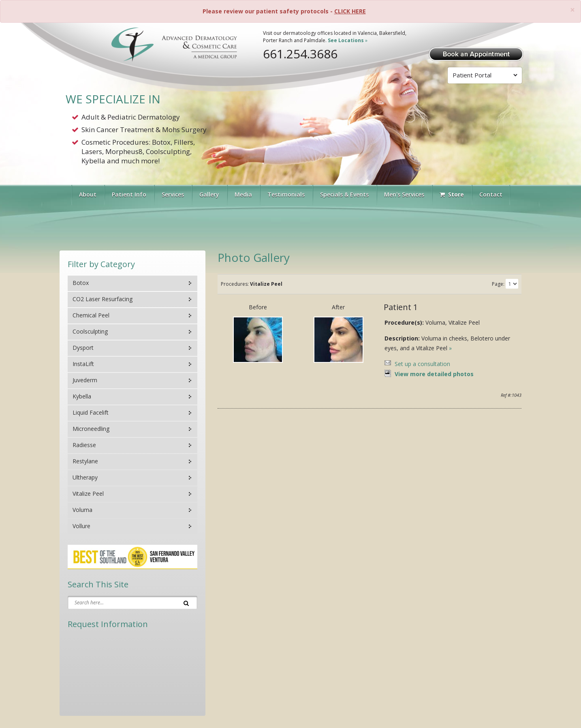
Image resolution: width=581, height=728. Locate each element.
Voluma (82, 510)
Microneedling (91, 429)
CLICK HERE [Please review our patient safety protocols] (350, 11)
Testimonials (286, 194)
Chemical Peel (91, 315)
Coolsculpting (90, 331)
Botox (81, 283)
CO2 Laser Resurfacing (103, 299)
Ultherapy (85, 477)
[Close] (572, 10)
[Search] (186, 602)
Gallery (209, 194)
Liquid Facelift (91, 412)
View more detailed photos (434, 374)
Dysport (83, 348)
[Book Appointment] (476, 53)
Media (243, 194)
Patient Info (129, 194)
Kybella (82, 396)
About (88, 194)
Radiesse (84, 445)
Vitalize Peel (88, 494)
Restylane (85, 461)
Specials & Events (344, 194)
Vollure (81, 526)
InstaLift (83, 364)
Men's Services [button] (404, 194)
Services (173, 194)
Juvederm (85, 380)
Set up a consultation (422, 364)
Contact (491, 194)
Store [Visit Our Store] (452, 194)
